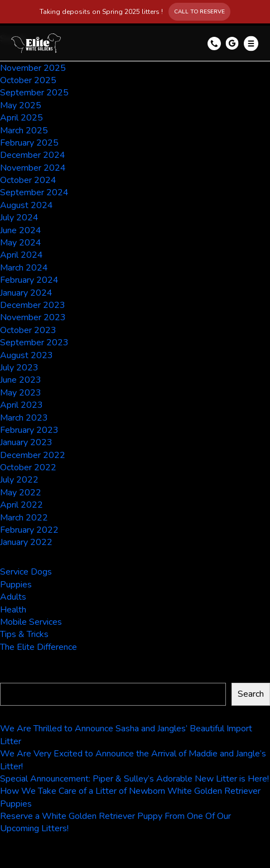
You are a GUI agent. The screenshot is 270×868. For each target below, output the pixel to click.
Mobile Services (31, 622)
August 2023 (26, 355)
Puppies (16, 585)
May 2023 (21, 393)
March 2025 (24, 131)
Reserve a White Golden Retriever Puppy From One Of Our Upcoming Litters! (115, 822)
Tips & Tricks (24, 634)
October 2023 (28, 330)
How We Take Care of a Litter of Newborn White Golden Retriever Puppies (130, 797)
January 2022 (26, 542)
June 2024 (21, 230)
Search (15, 677)
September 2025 (34, 93)
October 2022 (28, 467)
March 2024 (24, 268)
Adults (13, 597)
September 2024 (34, 192)
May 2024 (21, 243)
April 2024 (21, 255)
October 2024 (28, 180)
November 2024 (33, 168)
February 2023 (29, 430)
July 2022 (19, 480)
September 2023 (34, 343)
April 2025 (21, 118)
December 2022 (33, 455)
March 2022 (24, 518)
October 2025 (28, 80)
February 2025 (29, 143)
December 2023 (33, 305)
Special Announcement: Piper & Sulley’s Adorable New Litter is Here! (134, 779)
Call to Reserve (199, 12)
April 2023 (21, 405)
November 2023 (33, 317)
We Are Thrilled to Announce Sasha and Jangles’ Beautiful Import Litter (126, 735)
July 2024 (19, 218)
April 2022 (21, 505)
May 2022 (21, 493)
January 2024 (26, 293)
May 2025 (21, 105)
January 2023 (26, 442)
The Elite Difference (38, 647)
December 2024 (33, 155)
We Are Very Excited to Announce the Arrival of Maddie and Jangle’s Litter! (133, 760)
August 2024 (26, 205)
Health (13, 610)
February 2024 (29, 280)
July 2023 (19, 368)
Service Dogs (26, 572)
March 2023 (24, 418)
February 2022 (29, 530)
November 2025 (33, 68)
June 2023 (21, 380)
